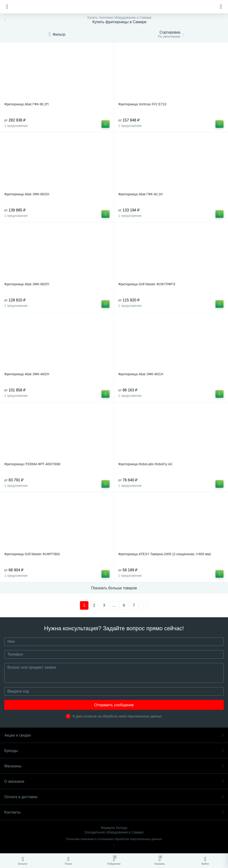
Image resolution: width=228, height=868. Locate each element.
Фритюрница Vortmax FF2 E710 (142, 104)
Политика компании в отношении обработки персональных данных (114, 839)
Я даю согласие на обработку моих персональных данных (117, 716)
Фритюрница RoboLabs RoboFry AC (145, 464)
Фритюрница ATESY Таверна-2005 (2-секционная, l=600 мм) (164, 554)
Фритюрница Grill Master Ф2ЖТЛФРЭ (147, 284)
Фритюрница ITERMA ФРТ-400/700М (32, 464)
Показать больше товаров (114, 588)
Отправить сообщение (114, 705)
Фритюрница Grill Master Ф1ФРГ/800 (32, 554)
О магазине (114, 781)
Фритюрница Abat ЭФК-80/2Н (27, 194)
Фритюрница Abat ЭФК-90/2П (27, 284)
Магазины (114, 766)
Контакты (114, 812)
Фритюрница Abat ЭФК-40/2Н (27, 374)
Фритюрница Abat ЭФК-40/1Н (141, 374)
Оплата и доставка (114, 797)
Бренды (114, 751)
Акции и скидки (114, 735)
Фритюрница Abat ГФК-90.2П (26, 104)
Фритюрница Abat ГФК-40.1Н (140, 194)
